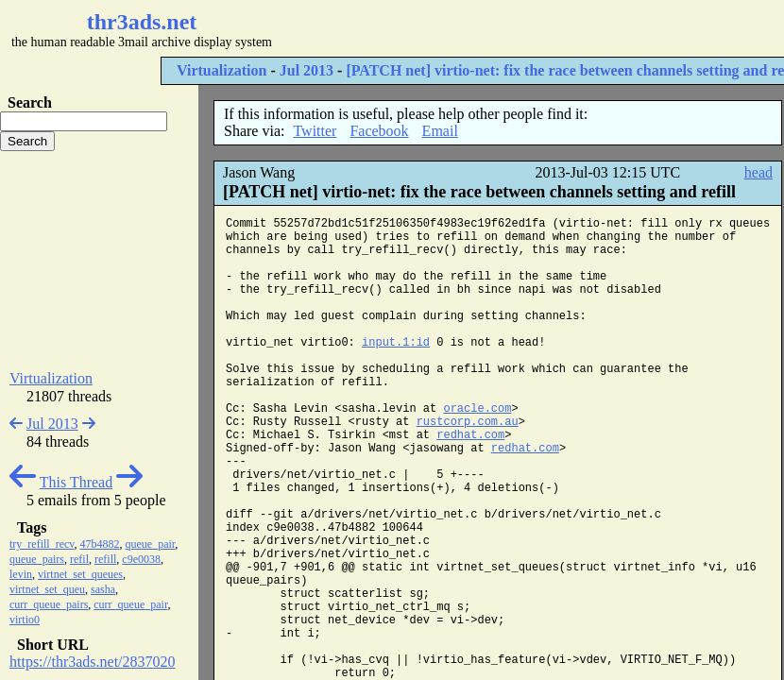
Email (440, 131)
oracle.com (477, 409)
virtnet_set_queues (80, 574)
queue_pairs (37, 559)
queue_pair (151, 544)
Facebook (379, 131)
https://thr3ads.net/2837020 (93, 662)
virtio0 (25, 620)
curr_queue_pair (130, 604)
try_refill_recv (42, 544)
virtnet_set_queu (47, 589)
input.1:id (396, 343)
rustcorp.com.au (468, 422)
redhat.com (470, 435)
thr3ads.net (142, 22)
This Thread (76, 482)
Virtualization (222, 70)
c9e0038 (141, 559)
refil (79, 559)
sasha (103, 589)
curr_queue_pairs (49, 604)
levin (21, 574)
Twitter (315, 131)
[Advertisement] (99, 261)
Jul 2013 (307, 70)
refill (105, 559)
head (758, 172)
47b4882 (100, 544)
